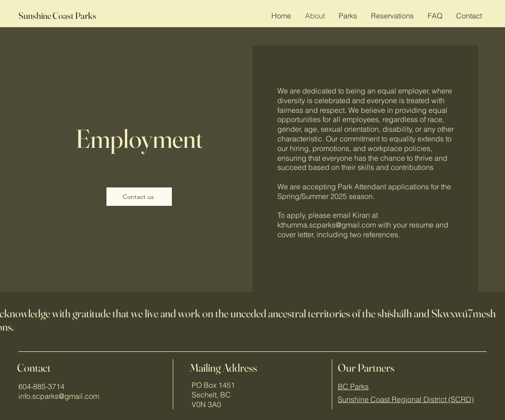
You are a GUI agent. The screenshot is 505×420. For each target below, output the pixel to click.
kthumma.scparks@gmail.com (327, 225)
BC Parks (353, 386)
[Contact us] (139, 197)
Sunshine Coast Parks (57, 15)
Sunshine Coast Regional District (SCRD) (406, 399)
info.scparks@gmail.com (59, 396)
